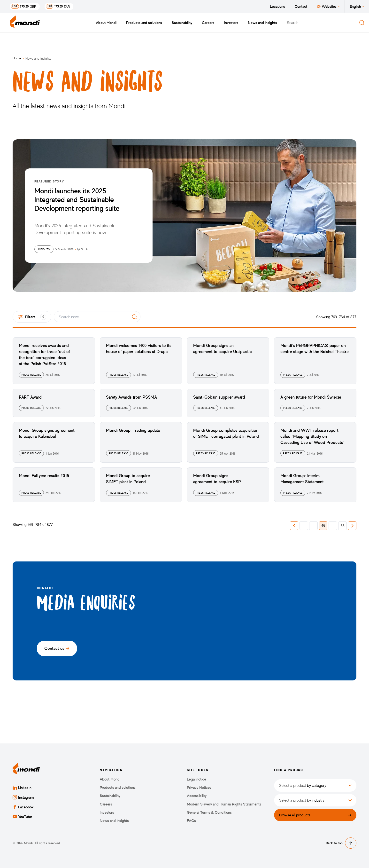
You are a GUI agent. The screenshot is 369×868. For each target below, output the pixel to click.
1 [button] (304, 526)
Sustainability (182, 23)
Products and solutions (144, 23)
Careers (208, 23)
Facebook (23, 807)
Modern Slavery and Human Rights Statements (224, 804)
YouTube (22, 817)
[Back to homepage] (25, 23)
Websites (328, 6)
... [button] (313, 526)
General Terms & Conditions (209, 812)
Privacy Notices (199, 787)
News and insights (262, 23)
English (357, 6)
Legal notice (196, 779)
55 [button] (343, 526)
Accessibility (197, 796)
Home (17, 58)
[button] (294, 526)
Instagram (23, 797)
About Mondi (106, 23)
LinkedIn (22, 788)
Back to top (341, 843)
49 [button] (323, 526)
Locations (277, 6)
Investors (231, 23)
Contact (301, 6)
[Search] (362, 23)
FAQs (191, 821)
